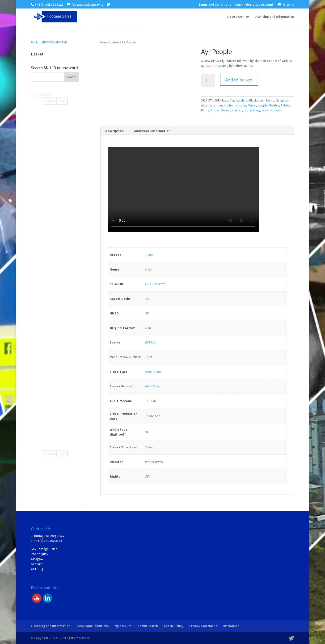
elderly (206, 105)
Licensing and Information (274, 17)
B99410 (150, 342)
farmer (217, 105)
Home (104, 42)
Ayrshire (242, 100)
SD (147, 313)
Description (114, 131)
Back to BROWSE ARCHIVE (49, 42)
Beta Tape (152, 386)
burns (270, 100)
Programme (153, 372)
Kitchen (229, 105)
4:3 (147, 299)
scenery (238, 110)
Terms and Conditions (215, 5)
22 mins (150, 447)
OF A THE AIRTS (155, 284)
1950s (149, 255)
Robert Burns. (220, 110)
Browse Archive (238, 17)
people (263, 105)
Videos (115, 42)
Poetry (274, 105)
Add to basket (239, 80)
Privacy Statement (203, 626)
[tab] (115, 131)
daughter (282, 100)
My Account (123, 626)
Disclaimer (231, 626)
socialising (252, 110)
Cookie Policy (174, 626)
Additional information (152, 131)
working (276, 110)
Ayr (232, 100)
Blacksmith (257, 100)
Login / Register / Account (254, 5)
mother (241, 105)
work (265, 110)
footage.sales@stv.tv (49, 536)
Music (252, 105)
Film (148, 328)
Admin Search (148, 626)
